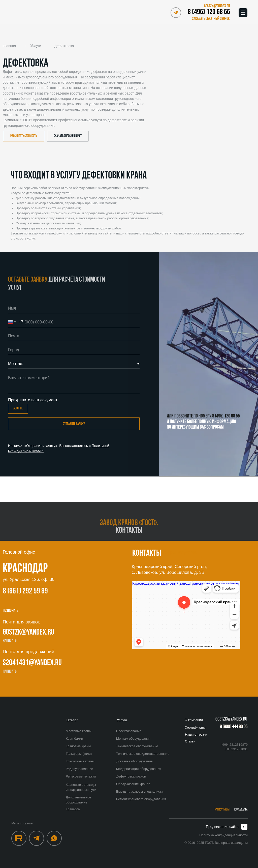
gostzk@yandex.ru (28, 633)
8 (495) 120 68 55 (209, 12)
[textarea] (74, 383)
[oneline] (74, 350)
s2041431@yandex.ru (32, 663)
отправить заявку (74, 424)
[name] (74, 308)
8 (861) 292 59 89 (25, 591)
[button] (210, 19)
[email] (74, 336)
